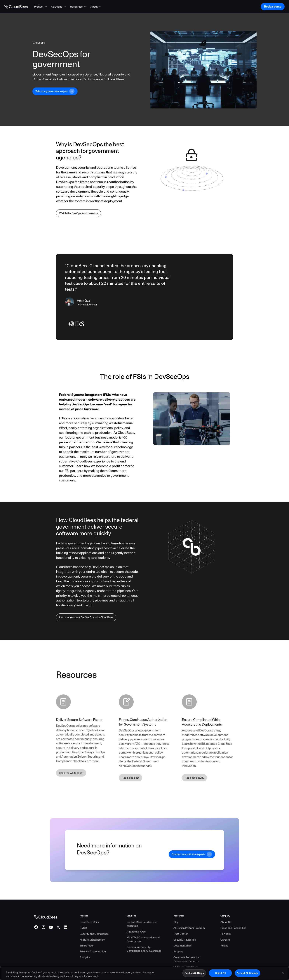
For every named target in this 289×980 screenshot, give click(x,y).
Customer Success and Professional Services (187, 959)
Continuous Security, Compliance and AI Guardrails (144, 949)
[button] (41, 7)
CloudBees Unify (89, 922)
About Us (226, 922)
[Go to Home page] (16, 7)
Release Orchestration (93, 951)
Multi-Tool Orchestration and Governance (143, 939)
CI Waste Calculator (185, 967)
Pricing (224, 946)
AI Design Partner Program (189, 928)
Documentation (182, 946)
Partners (226, 934)
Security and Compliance (94, 934)
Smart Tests (87, 946)
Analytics (85, 957)
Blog (176, 922)
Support (178, 951)
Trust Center (181, 934)
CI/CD (83, 928)
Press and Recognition (233, 928)
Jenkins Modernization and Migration (142, 924)
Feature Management (92, 940)
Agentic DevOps (136, 932)
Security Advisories (185, 940)
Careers (225, 940)
